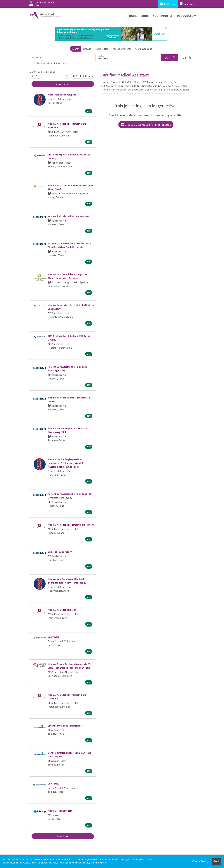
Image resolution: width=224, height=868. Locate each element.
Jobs (145, 16)
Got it (216, 861)
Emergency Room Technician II (65, 726)
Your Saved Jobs (144, 49)
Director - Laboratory (60, 552)
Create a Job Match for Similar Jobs (146, 125)
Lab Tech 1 (54, 637)
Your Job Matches (122, 49)
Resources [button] (185, 16)
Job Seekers (168, 4)
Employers (187, 4)
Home (133, 16)
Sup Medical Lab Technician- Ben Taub (69, 216)
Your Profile (163, 16)
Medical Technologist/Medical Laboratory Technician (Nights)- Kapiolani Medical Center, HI (66, 463)
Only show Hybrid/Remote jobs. (51, 63)
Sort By (35, 76)
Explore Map (102, 49)
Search (76, 49)
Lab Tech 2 (54, 784)
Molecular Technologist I (62, 95)
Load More (63, 836)
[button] (186, 58)
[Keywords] (63, 58)
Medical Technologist (60, 811)
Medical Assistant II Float (62, 610)
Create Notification (83, 76)
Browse (87, 49)
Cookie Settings (201, 861)
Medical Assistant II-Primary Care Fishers (71, 525)
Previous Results (63, 84)
